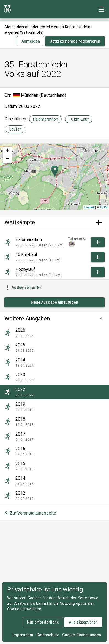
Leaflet (89, 207)
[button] (54, 319)
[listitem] (54, 333)
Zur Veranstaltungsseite (33, 513)
